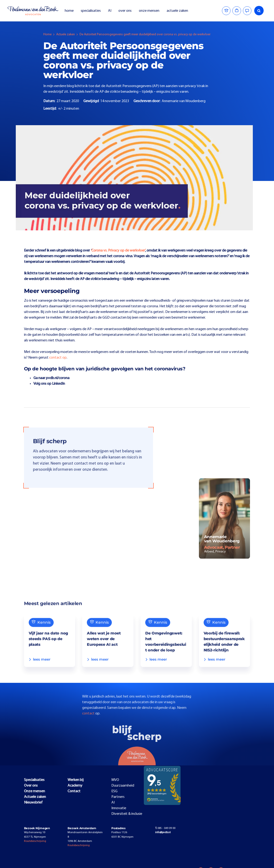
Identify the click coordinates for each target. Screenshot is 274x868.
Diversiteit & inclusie (127, 814)
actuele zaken (177, 11)
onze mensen (149, 11)
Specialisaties (34, 780)
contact (89, 722)
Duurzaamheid (123, 786)
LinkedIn (58, 384)
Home (47, 34)
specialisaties (91, 11)
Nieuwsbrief (33, 803)
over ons (125, 11)
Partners (118, 797)
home (69, 11)
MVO (115, 780)
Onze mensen (34, 791)
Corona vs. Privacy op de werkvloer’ (118, 251)
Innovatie (119, 808)
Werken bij (76, 780)
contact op (58, 358)
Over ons (31, 786)
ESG (114, 791)
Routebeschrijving (35, 841)
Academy (75, 786)
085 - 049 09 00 (165, 828)
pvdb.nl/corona (58, 378)
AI (110, 11)
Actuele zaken (66, 34)
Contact (74, 791)
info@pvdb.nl (163, 832)
